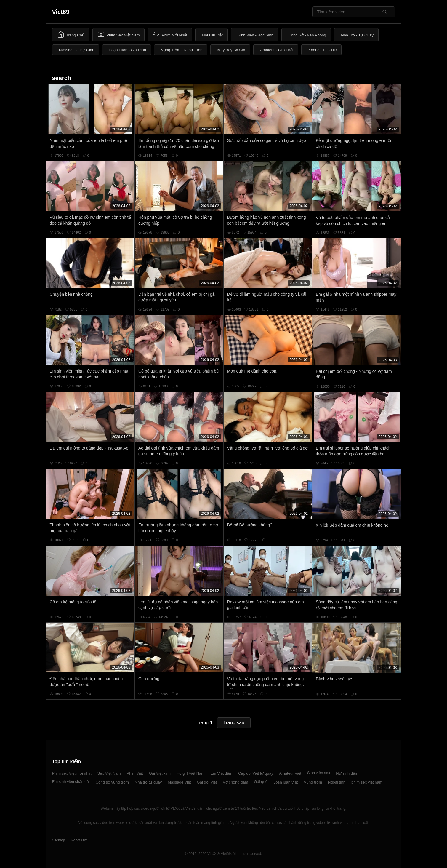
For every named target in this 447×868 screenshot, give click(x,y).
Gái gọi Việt (207, 782)
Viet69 (61, 12)
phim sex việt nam (367, 782)
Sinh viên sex (319, 773)
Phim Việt (135, 773)
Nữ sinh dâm (347, 773)
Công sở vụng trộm (112, 782)
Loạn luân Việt (286, 782)
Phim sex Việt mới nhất (72, 773)
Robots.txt (79, 840)
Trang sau (234, 723)
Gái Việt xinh (160, 773)
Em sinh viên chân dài (71, 782)
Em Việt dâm (221, 773)
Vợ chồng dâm (235, 782)
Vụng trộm (313, 782)
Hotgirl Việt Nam (190, 773)
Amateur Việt (290, 773)
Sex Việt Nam (109, 773)
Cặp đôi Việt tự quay (256, 773)
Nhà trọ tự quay (148, 782)
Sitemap (59, 840)
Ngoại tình (337, 782)
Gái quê (261, 782)
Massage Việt (179, 782)
